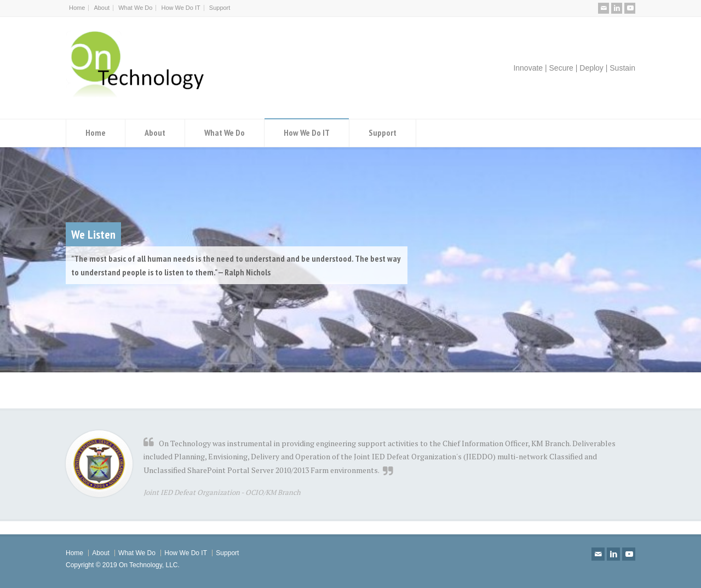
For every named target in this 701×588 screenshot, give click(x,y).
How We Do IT (180, 8)
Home (77, 8)
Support (220, 8)
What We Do (135, 8)
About (102, 8)
